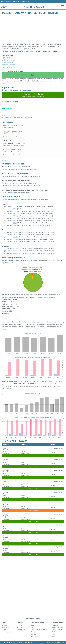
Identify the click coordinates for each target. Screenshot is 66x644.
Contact (25, 642)
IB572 (15, 211)
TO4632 (15, 235)
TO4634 (15, 237)
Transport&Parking (38, 623)
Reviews (55, 632)
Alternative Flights (8, 62)
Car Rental (35, 637)
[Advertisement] (33, 29)
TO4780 (15, 242)
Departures (5, 627)
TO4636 (15, 239)
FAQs (54, 634)
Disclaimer (19, 642)
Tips (53, 637)
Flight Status (6, 58)
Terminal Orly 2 (22, 627)
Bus (33, 625)
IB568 (15, 207)
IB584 (15, 225)
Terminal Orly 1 (21, 625)
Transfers (34, 632)
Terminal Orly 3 (22, 630)
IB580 (15, 221)
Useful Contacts (57, 630)
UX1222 (15, 253)
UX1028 (15, 251)
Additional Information (9, 60)
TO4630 (15, 232)
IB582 (15, 223)
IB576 (15, 216)
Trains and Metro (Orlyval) (40, 630)
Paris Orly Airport (34, 7)
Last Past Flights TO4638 (10, 67)
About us (30, 642)
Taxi (33, 627)
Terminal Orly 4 (22, 632)
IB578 (15, 218)
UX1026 (15, 248)
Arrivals (4, 625)
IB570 (15, 209)
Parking (34, 634)
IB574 (14, 214)
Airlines (4, 630)
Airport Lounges (57, 627)
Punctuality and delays (9, 65)
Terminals (20, 623)
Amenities (55, 625)
